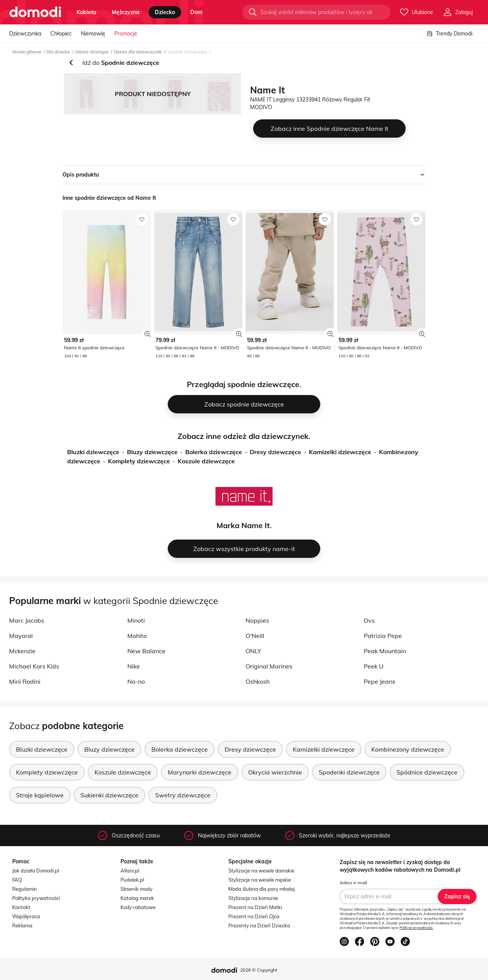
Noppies (257, 620)
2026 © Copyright (259, 970)
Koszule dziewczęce (206, 461)
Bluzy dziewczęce (152, 452)
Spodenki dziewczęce (349, 772)
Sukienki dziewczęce (109, 795)
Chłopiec (61, 34)
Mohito (137, 636)
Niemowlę (93, 34)
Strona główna (27, 52)
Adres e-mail (353, 883)
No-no (136, 681)
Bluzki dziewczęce (93, 452)
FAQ (17, 880)
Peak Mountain (385, 651)
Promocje (126, 34)
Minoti (136, 620)
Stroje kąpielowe (40, 795)
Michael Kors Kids (34, 666)
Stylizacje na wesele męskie (260, 880)
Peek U (374, 666)
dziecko (165, 12)
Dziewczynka (25, 34)
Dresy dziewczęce (275, 452)
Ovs (369, 620)
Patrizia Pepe (383, 636)
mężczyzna (126, 12)
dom (196, 12)
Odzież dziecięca (92, 52)
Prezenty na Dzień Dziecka (259, 925)
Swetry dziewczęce (183, 795)
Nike (134, 666)
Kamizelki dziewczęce (340, 452)
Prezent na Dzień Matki (255, 907)
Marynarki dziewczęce (200, 772)
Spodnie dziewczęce (187, 52)
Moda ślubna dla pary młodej (262, 889)
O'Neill (255, 636)
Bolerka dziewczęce (214, 452)
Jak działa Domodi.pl (36, 871)
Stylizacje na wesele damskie (261, 871)
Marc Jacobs (27, 620)
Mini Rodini (25, 681)
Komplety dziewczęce (139, 461)
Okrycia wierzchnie (275, 772)
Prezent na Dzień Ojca (254, 916)
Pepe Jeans (380, 681)
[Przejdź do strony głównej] (35, 12)
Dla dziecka (58, 52)
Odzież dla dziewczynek (138, 52)
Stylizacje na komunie (253, 898)
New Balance (146, 651)
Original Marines (269, 666)
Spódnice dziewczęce (427, 772)
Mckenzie (22, 651)
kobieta (87, 12)
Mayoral (21, 636)
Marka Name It (243, 525)
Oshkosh (258, 681)
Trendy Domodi (449, 34)
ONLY (253, 651)
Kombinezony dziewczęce (408, 749)
